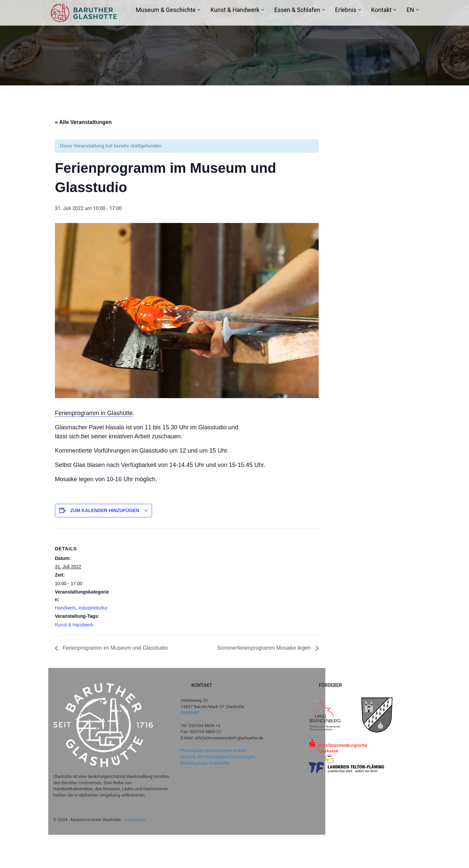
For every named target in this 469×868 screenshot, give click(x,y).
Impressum (135, 820)
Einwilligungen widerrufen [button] (205, 763)
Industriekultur (93, 608)
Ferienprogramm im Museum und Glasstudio (115, 648)
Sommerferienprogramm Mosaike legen (265, 648)
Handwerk (65, 608)
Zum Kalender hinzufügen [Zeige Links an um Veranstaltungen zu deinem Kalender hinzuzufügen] (105, 510)
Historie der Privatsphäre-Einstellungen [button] (218, 757)
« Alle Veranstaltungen (83, 122)
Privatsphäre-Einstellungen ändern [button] (213, 751)
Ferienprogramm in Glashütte (94, 413)
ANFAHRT (190, 713)
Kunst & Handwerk (74, 625)
